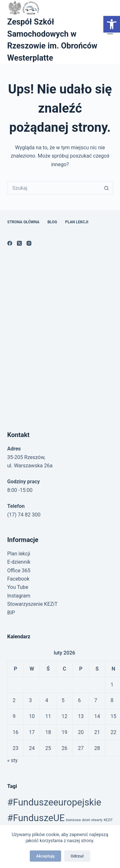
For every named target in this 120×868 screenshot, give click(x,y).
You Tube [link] (18, 587)
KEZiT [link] (108, 820)
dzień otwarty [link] (92, 820)
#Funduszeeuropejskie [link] (54, 802)
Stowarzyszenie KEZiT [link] (32, 604)
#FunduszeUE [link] (36, 818)
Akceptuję (45, 856)
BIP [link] (11, 613)
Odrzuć (77, 856)
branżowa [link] (73, 820)
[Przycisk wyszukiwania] (107, 188)
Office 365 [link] (19, 571)
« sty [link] (13, 760)
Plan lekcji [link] (77, 222)
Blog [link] (52, 222)
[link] (112, 24)
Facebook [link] (18, 579)
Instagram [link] (19, 596)
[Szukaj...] (54, 188)
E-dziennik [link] (19, 562)
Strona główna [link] (24, 222)
